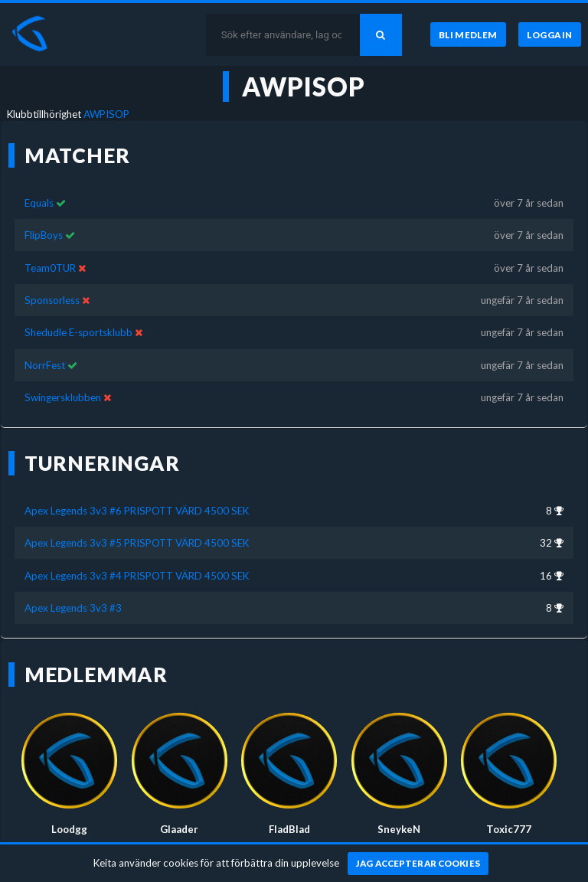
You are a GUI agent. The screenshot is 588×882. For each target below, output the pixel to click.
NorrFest (45, 365)
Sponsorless (52, 300)
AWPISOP (106, 114)
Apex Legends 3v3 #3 (73, 608)
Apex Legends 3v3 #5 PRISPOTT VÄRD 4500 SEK (137, 543)
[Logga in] (550, 34)
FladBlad (289, 829)
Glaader (179, 829)
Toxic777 (509, 829)
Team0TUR (50, 268)
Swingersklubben (63, 397)
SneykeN (399, 829)
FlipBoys (44, 235)
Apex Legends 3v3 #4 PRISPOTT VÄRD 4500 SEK (137, 576)
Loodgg (69, 829)
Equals (39, 203)
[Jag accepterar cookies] (418, 864)
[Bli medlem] (468, 34)
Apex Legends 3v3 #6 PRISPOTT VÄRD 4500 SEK (137, 511)
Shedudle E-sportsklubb (78, 332)
